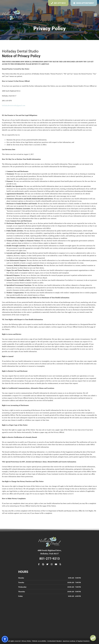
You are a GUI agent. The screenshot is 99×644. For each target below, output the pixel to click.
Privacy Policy (26, 641)
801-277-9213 (60, 3)
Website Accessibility (39, 641)
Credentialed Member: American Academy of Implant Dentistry (68, 641)
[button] (95, 15)
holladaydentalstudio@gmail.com (14, 105)
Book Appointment (85, 3)
